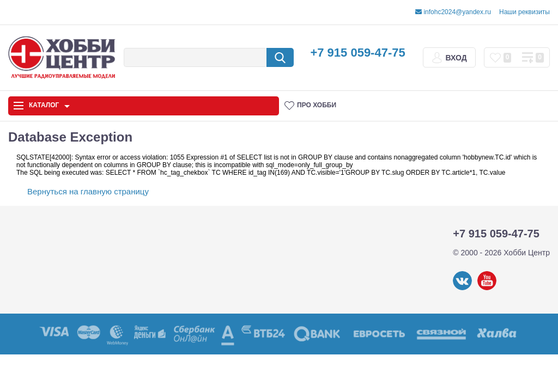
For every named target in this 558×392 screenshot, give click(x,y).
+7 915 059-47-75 (357, 53)
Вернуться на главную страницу (88, 191)
